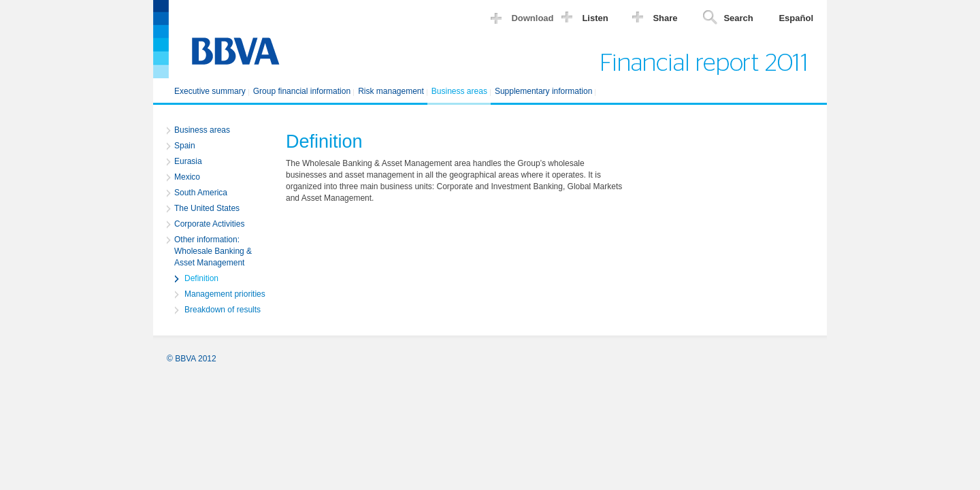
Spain (185, 146)
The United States (207, 208)
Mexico (187, 177)
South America (201, 193)
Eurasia (188, 161)
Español (796, 18)
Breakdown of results (223, 310)
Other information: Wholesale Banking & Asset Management (213, 251)
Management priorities (225, 294)
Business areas (202, 130)
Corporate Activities (209, 224)
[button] (525, 20)
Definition (201, 278)
